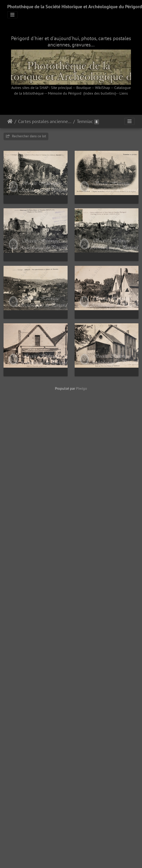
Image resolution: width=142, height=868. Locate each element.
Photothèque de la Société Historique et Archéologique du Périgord (75, 7)
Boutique (84, 88)
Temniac (85, 121)
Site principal (61, 88)
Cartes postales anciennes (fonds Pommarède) (45, 121)
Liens (124, 93)
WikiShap (103, 88)
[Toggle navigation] (12, 15)
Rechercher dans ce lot (26, 136)
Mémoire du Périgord (65, 93)
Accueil (10, 121)
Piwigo (82, 642)
